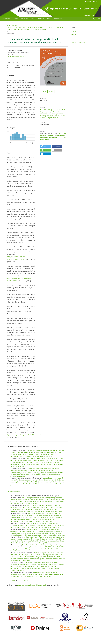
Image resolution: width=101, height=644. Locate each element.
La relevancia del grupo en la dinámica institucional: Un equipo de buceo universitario (34, 573)
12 (20, 581)
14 (24, 581)
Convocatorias (7, 19)
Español (73, 34)
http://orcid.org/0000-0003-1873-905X (16, 56)
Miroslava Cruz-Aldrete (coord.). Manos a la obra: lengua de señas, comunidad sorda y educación (37, 459)
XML (52, 91)
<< (7, 581)
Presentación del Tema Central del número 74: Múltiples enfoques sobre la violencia (37, 479)
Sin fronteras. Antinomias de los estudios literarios (42, 563)
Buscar (96, 19)
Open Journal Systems (78, 42)
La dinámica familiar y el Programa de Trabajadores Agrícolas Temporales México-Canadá (35, 530)
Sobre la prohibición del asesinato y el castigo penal (40, 545)
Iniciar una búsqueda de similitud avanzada (32, 585)
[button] (46, 146)
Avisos (49, 19)
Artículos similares (14, 492)
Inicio (16, 19)
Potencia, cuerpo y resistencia (35, 506)
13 (22, 581)
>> (27, 581)
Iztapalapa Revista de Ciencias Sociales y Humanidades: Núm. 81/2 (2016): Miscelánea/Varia (37, 575)
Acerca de (24, 19)
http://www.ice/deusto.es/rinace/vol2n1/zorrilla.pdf (24, 435)
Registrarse (87, 1)
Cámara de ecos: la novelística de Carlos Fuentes (42, 523)
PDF (44, 91)
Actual (33, 19)
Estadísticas (58, 19)
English (73, 31)
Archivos (41, 19)
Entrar (95, 1)
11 (18, 581)
